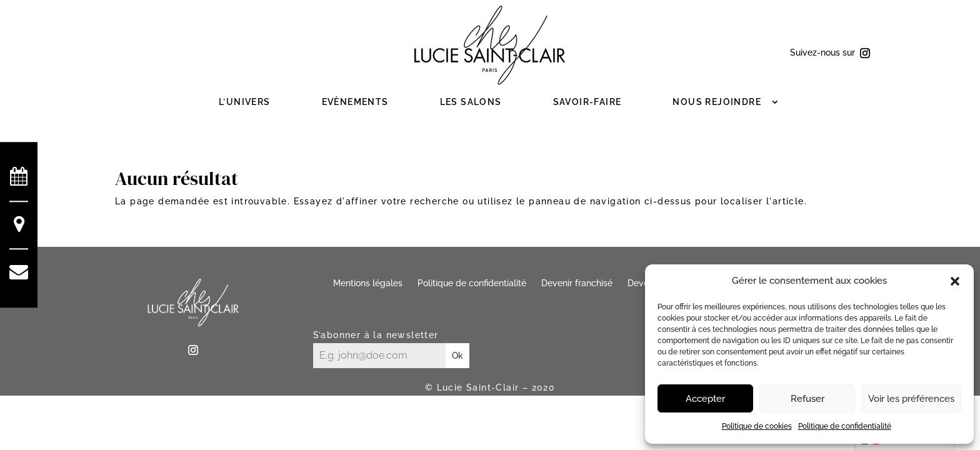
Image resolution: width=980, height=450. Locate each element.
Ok (457, 356)
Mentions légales (368, 283)
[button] (955, 281)
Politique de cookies (757, 426)
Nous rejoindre (717, 102)
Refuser (807, 399)
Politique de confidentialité (845, 426)
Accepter (705, 399)
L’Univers (245, 102)
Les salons (471, 102)
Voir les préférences (911, 399)
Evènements (355, 102)
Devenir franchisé (577, 283)
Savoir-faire (587, 102)
